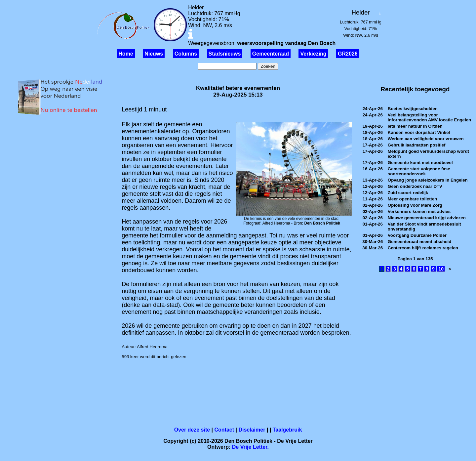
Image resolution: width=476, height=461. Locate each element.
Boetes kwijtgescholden (413, 109)
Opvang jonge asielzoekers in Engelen (428, 180)
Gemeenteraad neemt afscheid (419, 242)
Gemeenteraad (271, 54)
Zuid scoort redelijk (408, 193)
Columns (186, 54)
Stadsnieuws (225, 54)
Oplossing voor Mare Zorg (415, 205)
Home (126, 54)
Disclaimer (252, 430)
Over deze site (192, 430)
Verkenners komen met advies (419, 211)
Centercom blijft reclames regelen (423, 248)
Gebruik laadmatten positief (417, 145)
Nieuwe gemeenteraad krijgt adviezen (427, 218)
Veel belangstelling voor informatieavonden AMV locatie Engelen (429, 117)
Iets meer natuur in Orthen (415, 126)
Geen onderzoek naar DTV (415, 186)
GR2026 (348, 54)
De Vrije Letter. (250, 447)
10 (441, 269)
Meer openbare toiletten (413, 199)
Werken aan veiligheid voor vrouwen (426, 139)
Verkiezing (313, 54)
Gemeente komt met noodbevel (420, 163)
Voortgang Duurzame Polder (417, 235)
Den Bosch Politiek (322, 223)
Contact (224, 430)
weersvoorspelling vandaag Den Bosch (286, 43)
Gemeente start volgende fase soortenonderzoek (419, 171)
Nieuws (154, 54)
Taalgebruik (287, 430)
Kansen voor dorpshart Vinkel (419, 132)
